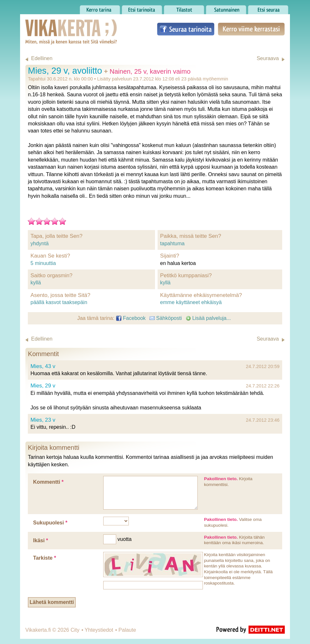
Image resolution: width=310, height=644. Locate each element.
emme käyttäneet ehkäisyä (191, 302)
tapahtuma (172, 243)
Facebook (131, 318)
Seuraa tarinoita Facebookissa (186, 29)
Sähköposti (166, 318)
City (75, 630)
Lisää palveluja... (208, 318)
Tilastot (184, 8)
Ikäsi (40, 540)
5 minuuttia (43, 263)
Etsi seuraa (268, 8)
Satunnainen (226, 8)
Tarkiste (44, 558)
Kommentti (48, 482)
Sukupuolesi (50, 523)
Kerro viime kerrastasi (251, 29)
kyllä (36, 283)
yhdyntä (39, 243)
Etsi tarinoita (142, 8)
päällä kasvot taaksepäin (59, 302)
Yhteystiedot (99, 630)
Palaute (127, 630)
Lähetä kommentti (52, 602)
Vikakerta (55, 25)
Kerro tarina (100, 8)
